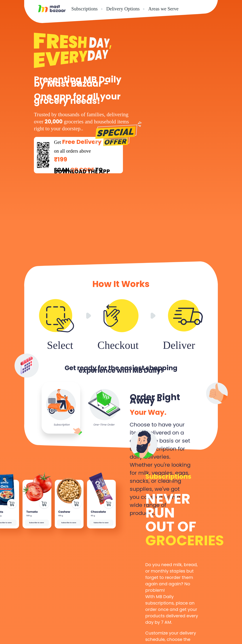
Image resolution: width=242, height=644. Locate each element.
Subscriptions (85, 9)
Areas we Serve (163, 9)
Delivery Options (123, 9)
